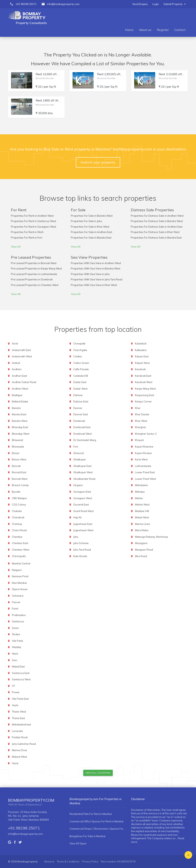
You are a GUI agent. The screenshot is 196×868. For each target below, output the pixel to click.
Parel (15, 609)
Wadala (16, 647)
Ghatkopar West (83, 472)
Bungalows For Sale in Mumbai (87, 836)
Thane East (18, 718)
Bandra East (19, 414)
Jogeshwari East (83, 524)
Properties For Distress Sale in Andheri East (157, 227)
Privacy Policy (90, 861)
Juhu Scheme (81, 543)
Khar (138, 408)
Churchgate (80, 350)
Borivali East (19, 472)
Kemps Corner (143, 401)
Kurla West (141, 459)
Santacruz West (21, 679)
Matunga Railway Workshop (151, 537)
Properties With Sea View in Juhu (90, 274)
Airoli (15, 344)
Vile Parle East (20, 699)
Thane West (19, 712)
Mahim (139, 498)
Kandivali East (143, 376)
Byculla (16, 492)
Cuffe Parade (81, 369)
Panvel (16, 602)
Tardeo (16, 634)
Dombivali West (82, 434)
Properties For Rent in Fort (27, 238)
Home (129, 30)
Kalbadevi (141, 350)
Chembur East (20, 543)
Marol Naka (142, 530)
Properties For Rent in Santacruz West (33, 221)
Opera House (20, 589)
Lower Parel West (145, 479)
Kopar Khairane (144, 447)
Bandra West (20, 421)
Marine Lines (143, 524)
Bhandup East (20, 427)
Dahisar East (81, 401)
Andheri (17, 369)
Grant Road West (83, 511)
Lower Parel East (145, 472)
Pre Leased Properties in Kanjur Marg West (36, 268)
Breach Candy (20, 485)
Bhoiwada (18, 447)
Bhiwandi (17, 440)
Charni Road (19, 530)
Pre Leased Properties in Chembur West (35, 285)
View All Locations (98, 773)
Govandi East (81, 505)
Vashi (15, 705)
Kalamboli (141, 344)
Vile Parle (18, 641)
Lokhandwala (143, 466)
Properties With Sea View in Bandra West (96, 268)
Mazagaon (141, 543)
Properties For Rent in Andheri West (32, 216)
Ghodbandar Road (84, 479)
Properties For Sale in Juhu (86, 221)
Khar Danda (142, 414)
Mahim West (142, 505)
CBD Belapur (19, 498)
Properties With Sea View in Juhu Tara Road (97, 279)
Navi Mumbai (19, 583)
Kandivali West (144, 382)
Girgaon (78, 485)
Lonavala (17, 731)
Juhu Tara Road (82, 550)
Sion (15, 660)
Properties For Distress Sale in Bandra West (157, 221)
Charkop (17, 524)
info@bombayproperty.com (63, 4)
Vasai (15, 763)
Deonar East (81, 414)
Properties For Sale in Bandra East (91, 238)
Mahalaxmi (141, 485)
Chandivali (18, 517)
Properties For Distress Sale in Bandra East (156, 238)
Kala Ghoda (80, 556)
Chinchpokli (19, 556)
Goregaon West (83, 498)
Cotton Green (81, 363)
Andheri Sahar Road (24, 382)
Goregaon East (82, 492)
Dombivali (79, 421)
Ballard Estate (20, 401)
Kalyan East (142, 356)
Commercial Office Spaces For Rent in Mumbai (96, 821)
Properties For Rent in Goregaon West (33, 227)
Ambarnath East (21, 350)
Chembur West (21, 550)
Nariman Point (20, 576)
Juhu (76, 537)
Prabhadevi (19, 615)
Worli (15, 654)
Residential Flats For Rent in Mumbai (91, 814)
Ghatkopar (80, 459)
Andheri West (20, 389)
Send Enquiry (140, 4)
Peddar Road (20, 737)
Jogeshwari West (83, 530)
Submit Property (175, 4)
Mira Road (141, 556)
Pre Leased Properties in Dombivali (32, 279)
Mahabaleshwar (22, 724)
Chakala (17, 511)
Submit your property (98, 162)
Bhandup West (21, 434)
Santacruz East (21, 673)
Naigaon (17, 570)
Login (156, 4)
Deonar (78, 408)
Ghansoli (79, 453)
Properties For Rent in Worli (27, 232)
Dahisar (78, 395)
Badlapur (17, 395)
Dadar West (80, 389)
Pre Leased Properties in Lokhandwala (34, 274)
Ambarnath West (22, 356)
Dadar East (80, 382)
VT (13, 686)
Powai (16, 692)
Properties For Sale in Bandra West (92, 216)
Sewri (15, 628)
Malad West (142, 517)
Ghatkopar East (82, 466)
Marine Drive (19, 750)
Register (163, 30)
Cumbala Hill (81, 376)
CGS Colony (19, 505)
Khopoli (139, 440)
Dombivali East (82, 427)
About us (145, 30)
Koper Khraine (143, 453)
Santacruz (18, 621)
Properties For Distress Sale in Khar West (155, 232)
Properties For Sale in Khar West (90, 227)
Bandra (16, 408)
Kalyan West (142, 363)
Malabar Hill (142, 511)
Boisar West (19, 459)
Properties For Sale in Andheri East (91, 232)
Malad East (18, 666)
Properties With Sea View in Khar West (94, 285)
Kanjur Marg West (145, 389)
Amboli (16, 363)
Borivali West (20, 479)
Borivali (16, 466)
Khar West (141, 421)
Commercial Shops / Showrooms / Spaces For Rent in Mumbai (98, 829)
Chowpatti (79, 344)
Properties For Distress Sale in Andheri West (157, 216)
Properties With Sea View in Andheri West (96, 263)
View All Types (78, 843)
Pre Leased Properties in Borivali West (34, 263)
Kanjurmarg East (145, 395)
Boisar (16, 453)
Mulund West (19, 757)
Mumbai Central (21, 563)
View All (16, 247)
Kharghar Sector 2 (146, 434)
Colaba (78, 356)
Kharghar (140, 427)
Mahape (140, 492)
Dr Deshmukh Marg (85, 440)
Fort (76, 447)
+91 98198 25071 (26, 4)
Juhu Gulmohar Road (24, 744)
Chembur (17, 537)
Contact (180, 30)
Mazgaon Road (144, 550)
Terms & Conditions (68, 861)
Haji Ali (77, 517)
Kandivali (140, 369)
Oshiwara (18, 596)
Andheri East (19, 376)
